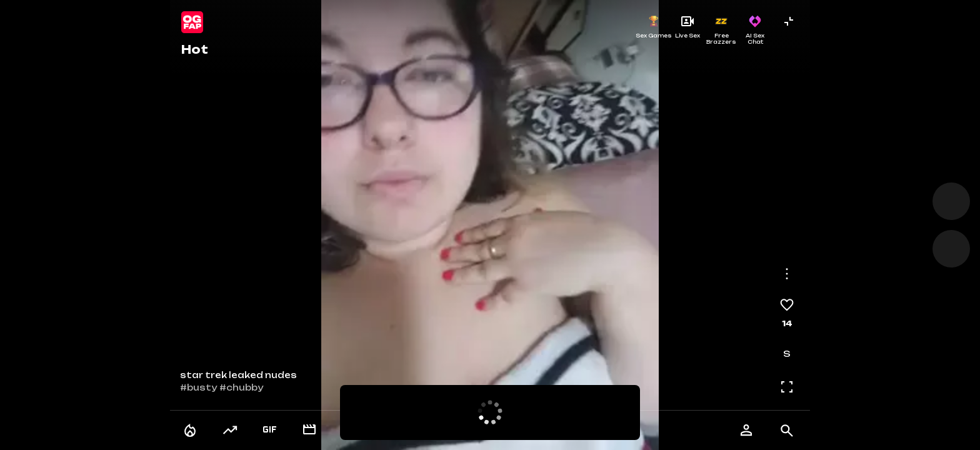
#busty (198, 387)
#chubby (241, 387)
